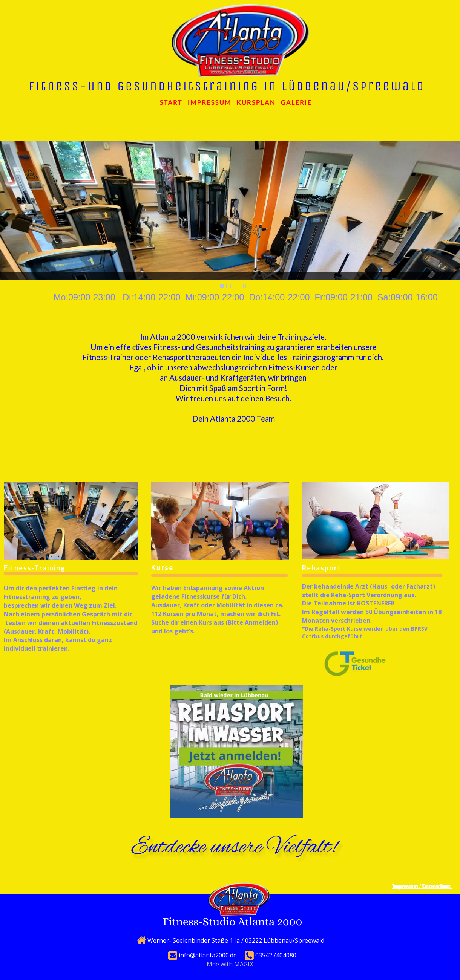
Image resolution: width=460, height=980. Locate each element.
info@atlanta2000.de (208, 955)
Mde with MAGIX (230, 964)
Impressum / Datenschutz (422, 886)
